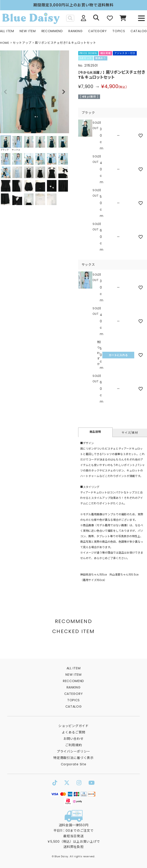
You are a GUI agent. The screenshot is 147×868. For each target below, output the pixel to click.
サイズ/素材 (130, 433)
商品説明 (95, 432)
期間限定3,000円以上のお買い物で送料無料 (73, 5)
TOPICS (119, 31)
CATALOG (139, 31)
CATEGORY (98, 31)
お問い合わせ (73, 739)
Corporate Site (74, 764)
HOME (5, 43)
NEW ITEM (28, 31)
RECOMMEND (52, 31)
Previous (5, 92)
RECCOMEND (73, 681)
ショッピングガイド (73, 726)
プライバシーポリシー (73, 751)
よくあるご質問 (73, 732)
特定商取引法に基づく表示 (73, 758)
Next (64, 92)
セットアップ (22, 43)
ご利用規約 (74, 745)
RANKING (75, 31)
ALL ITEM (7, 31)
